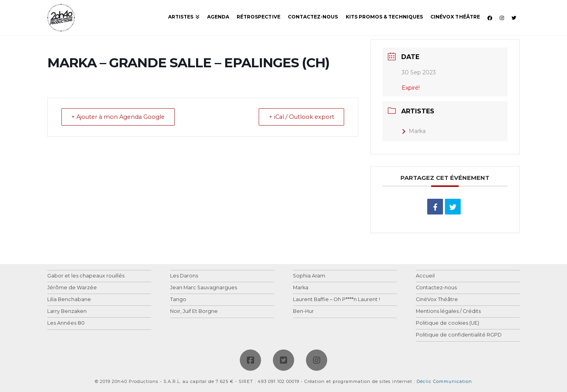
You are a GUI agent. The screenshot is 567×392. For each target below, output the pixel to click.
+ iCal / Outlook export (299, 117)
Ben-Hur (303, 312)
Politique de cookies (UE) (447, 323)
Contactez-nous (436, 288)
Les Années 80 (66, 323)
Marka (414, 131)
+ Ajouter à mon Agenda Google (121, 117)
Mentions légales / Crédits (448, 312)
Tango (178, 300)
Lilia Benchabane (69, 300)
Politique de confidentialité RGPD (459, 335)
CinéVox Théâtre (437, 300)
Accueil (425, 276)
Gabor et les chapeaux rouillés (86, 276)
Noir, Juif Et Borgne (194, 312)
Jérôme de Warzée (72, 288)
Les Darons (184, 276)
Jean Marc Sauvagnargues (204, 288)
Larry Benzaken (67, 312)
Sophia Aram (309, 276)
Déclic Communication (444, 381)
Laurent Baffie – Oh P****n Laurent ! (336, 300)
